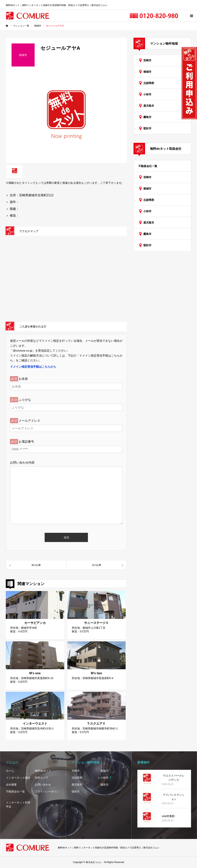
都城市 (147, 72)
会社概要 (11, 785)
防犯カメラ (42, 778)
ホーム (10, 771)
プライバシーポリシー (47, 794)
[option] (66, 118)
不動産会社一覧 (148, 166)
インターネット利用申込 (18, 804)
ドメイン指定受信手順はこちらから (33, 367)
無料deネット (43, 771)
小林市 (147, 94)
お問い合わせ (43, 785)
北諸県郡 (149, 83)
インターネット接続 (18, 778)
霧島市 (147, 117)
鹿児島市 (149, 106)
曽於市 (147, 128)
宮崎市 (147, 60)
